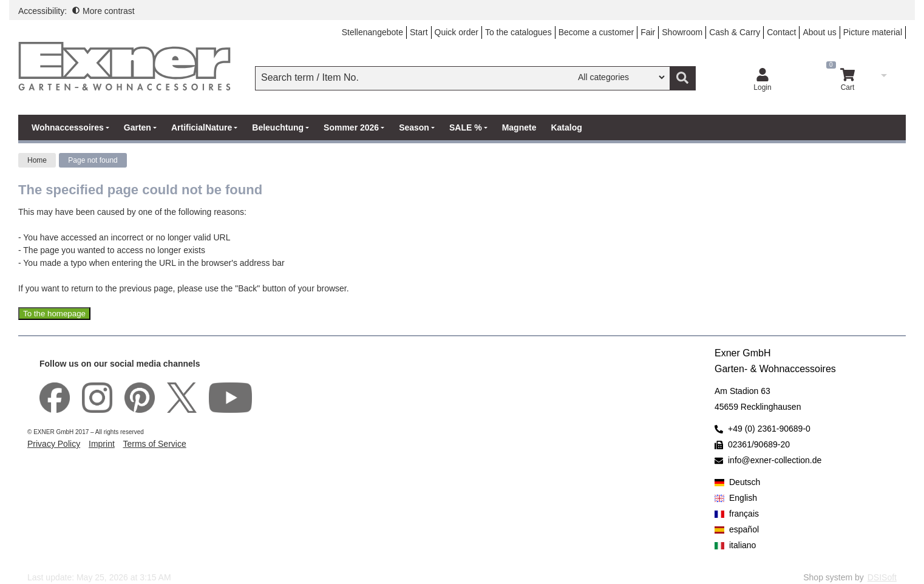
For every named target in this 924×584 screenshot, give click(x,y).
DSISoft (882, 577)
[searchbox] (417, 78)
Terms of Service (154, 444)
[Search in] (621, 77)
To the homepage (54, 314)
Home (37, 160)
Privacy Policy (54, 444)
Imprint (102, 444)
